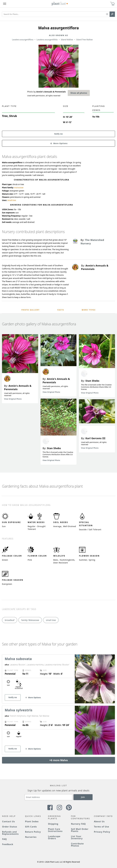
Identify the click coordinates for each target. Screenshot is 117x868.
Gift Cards (31, 827)
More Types (89, 310)
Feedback (8, 844)
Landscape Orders (54, 837)
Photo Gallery (31, 310)
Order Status (10, 827)
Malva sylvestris (19, 710)
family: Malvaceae (30, 620)
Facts (61, 310)
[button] (107, 14)
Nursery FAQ (78, 824)
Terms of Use (101, 827)
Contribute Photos (77, 845)
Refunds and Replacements (10, 833)
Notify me (59, 134)
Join (83, 797)
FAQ (4, 839)
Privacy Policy (102, 832)
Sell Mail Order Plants (80, 830)
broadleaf (10, 620)
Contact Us (8, 821)
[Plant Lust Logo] (60, 4)
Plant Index (32, 821)
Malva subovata (18, 659)
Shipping (53, 824)
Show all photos (79, 93)
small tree (12, 200)
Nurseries (31, 837)
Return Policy (33, 832)
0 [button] (113, 3)
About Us (99, 821)
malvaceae (19, 188)
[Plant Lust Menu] (5, 4)
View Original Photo (13, 399)
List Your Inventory (77, 837)
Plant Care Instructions (55, 830)
